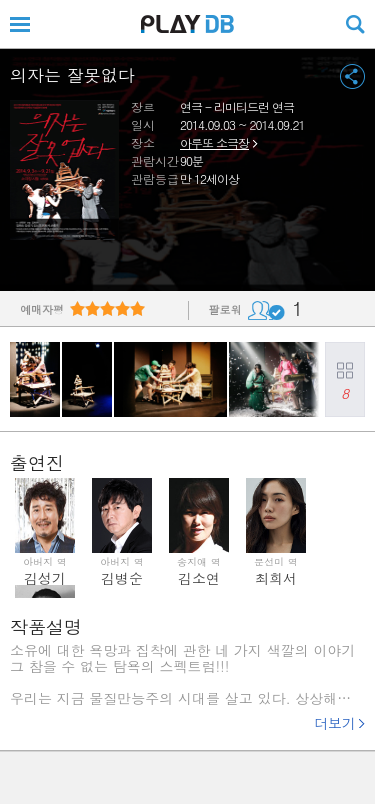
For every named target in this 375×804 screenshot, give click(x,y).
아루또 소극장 (214, 142)
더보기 (335, 723)
